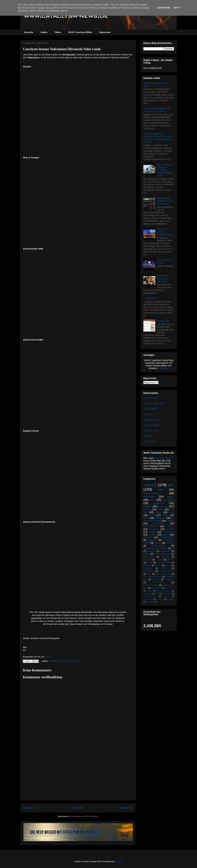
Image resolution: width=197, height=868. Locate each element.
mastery (159, 560)
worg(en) (169, 500)
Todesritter (160, 518)
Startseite (29, 32)
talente (158, 566)
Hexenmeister (150, 526)
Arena (168, 566)
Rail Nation (167, 594)
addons (166, 596)
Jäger (146, 518)
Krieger (170, 529)
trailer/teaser (159, 546)
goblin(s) (159, 503)
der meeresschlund (152, 577)
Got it (177, 8)
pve (69, 661)
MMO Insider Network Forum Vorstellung (165, 201)
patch (171, 497)
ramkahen (169, 580)
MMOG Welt (163, 321)
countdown (159, 523)
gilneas (166, 535)
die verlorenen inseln (159, 519)
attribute (170, 560)
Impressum (105, 32)
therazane (159, 582)
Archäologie (149, 557)
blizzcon (148, 537)
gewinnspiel (148, 599)
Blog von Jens (151, 431)
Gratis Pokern (150, 409)
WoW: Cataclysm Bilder (80, 32)
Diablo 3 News (151, 420)
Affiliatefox (164, 368)
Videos (58, 32)
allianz (158, 512)
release (147, 510)
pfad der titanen (164, 563)
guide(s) (53, 661)
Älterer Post (126, 808)
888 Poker (150, 298)
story (172, 512)
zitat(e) (148, 506)
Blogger (118, 861)
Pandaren (147, 594)
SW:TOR (165, 557)
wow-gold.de (150, 441)
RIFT (157, 594)
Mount (165, 568)
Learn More (164, 8)
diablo (158, 543)
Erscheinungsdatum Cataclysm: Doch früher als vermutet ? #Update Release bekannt (158, 138)
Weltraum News (152, 425)
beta (161, 490)
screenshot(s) (152, 493)
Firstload (148, 414)
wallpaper (150, 602)
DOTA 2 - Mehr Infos (154, 404)
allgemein (149, 497)
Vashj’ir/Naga (167, 537)
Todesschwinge (167, 571)
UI (173, 548)
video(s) (76, 661)
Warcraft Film (150, 596)
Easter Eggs (156, 588)
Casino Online (151, 398)
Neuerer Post (31, 808)
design (150, 563)
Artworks (147, 568)
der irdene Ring (163, 574)
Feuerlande (169, 588)
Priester (170, 526)
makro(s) (160, 599)
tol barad (170, 599)
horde (161, 510)
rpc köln (147, 566)
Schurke (152, 535)
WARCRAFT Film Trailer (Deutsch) (164, 279)
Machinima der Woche (155, 548)
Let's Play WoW (164, 591)
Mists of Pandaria (162, 554)
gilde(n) (170, 543)
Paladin (170, 521)
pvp (152, 500)
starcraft (165, 551)
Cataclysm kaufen (163, 458)
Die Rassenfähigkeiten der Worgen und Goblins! (157, 110)
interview (148, 560)
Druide (152, 515)
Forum (149, 591)
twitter (146, 554)
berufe (151, 551)
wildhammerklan (151, 585)
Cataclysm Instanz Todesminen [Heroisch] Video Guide (62, 49)
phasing (156, 580)
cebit (149, 574)
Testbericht (148, 571)
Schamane (169, 532)
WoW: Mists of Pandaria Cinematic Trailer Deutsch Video (165, 170)
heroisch (62, 661)
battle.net (152, 540)
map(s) (165, 515)
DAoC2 (147, 436)
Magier (153, 532)
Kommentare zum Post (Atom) (84, 816)
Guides (44, 32)
